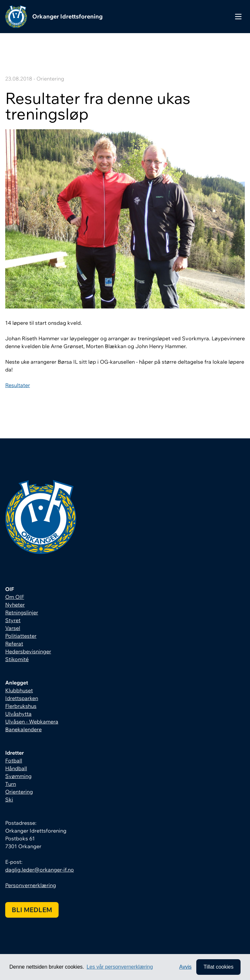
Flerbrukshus (21, 706)
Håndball (16, 768)
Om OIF (15, 597)
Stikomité (17, 659)
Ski (9, 799)
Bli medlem (32, 910)
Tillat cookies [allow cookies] (218, 967)
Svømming (18, 776)
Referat (14, 644)
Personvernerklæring (31, 885)
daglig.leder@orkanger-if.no (40, 870)
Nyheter (15, 605)
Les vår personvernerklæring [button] (120, 967)
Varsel (13, 628)
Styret (13, 620)
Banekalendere (23, 729)
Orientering (19, 792)
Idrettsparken (22, 698)
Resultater (18, 385)
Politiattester (21, 636)
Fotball (14, 760)
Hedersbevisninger (28, 651)
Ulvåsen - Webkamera (32, 722)
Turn (11, 784)
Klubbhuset (19, 690)
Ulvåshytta (18, 714)
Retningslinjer (22, 612)
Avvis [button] (186, 967)
